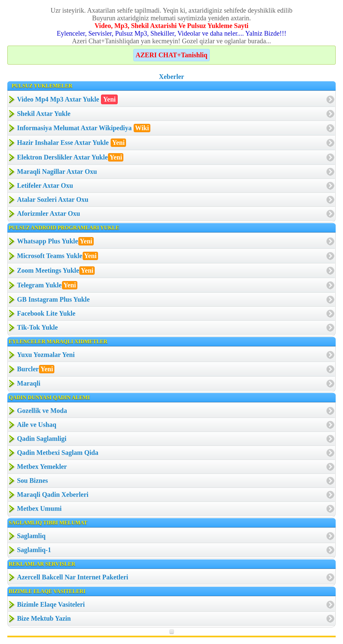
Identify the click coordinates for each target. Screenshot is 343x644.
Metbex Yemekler (42, 467)
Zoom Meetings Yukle (56, 271)
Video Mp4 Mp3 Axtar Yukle (67, 99)
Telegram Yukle (47, 285)
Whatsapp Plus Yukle (55, 241)
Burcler (36, 369)
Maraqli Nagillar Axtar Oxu (57, 171)
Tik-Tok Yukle (37, 327)
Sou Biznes (32, 481)
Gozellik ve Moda (42, 411)
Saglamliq (31, 536)
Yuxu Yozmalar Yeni (46, 355)
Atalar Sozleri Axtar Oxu (53, 199)
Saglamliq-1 (34, 550)
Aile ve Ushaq (37, 425)
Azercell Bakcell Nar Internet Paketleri (73, 577)
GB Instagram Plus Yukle (53, 299)
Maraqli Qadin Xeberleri (53, 494)
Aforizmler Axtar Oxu (48, 213)
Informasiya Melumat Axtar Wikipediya (84, 128)
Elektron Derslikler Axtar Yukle (70, 157)
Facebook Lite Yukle (46, 313)
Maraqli (29, 383)
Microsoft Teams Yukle (57, 256)
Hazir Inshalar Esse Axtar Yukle (71, 143)
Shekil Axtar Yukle (44, 114)
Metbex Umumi (39, 508)
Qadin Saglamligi (42, 439)
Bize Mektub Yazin (44, 618)
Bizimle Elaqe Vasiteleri (51, 604)
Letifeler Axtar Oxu (45, 185)
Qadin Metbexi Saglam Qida (58, 453)
